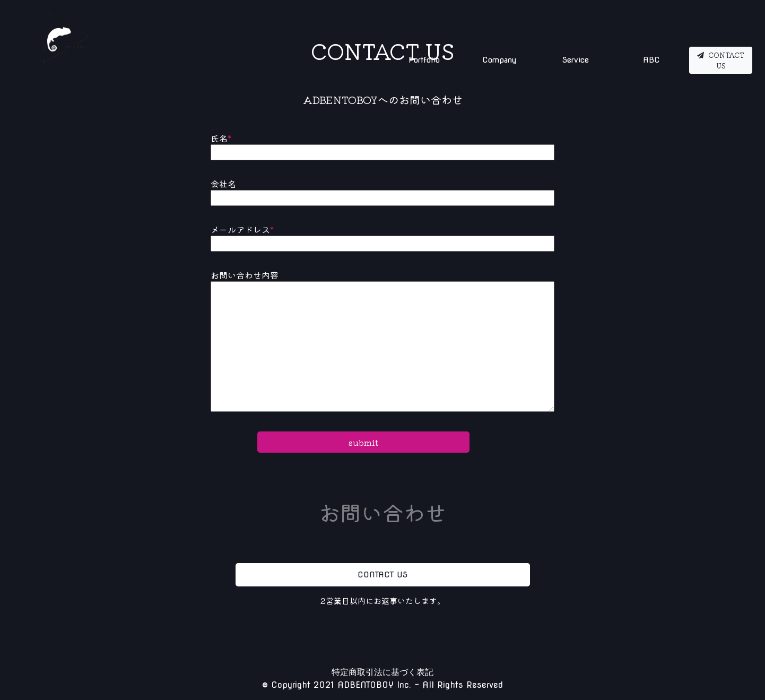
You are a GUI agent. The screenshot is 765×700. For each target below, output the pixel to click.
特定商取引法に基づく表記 (382, 672)
